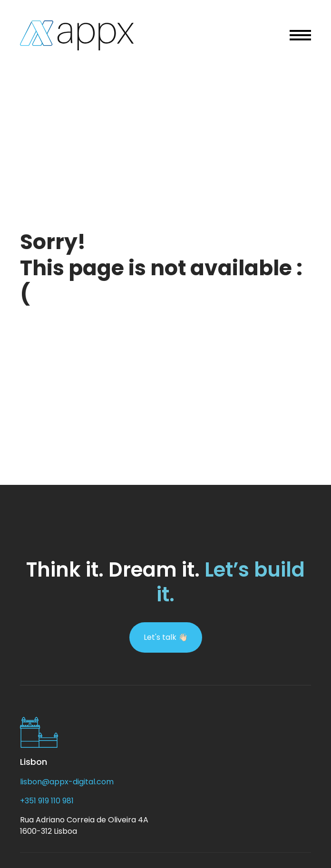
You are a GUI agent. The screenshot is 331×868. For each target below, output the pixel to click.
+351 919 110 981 (47, 801)
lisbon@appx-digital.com (67, 782)
